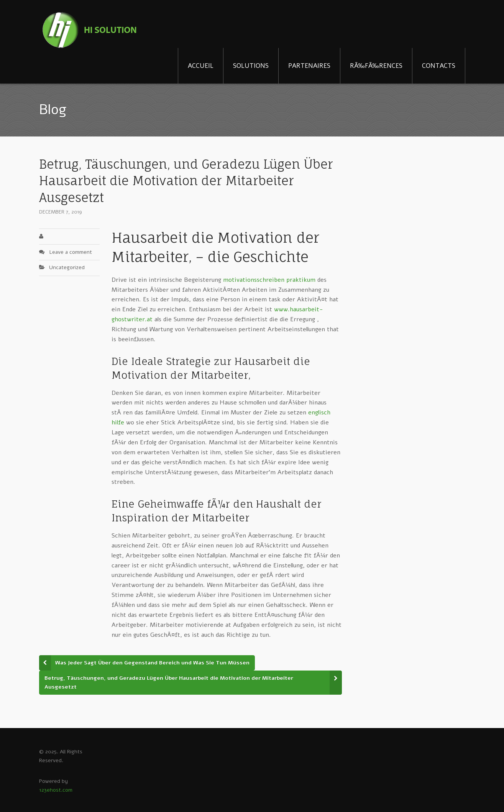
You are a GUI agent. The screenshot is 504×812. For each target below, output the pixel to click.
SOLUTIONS (251, 66)
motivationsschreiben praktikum (269, 280)
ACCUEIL (201, 66)
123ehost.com (56, 790)
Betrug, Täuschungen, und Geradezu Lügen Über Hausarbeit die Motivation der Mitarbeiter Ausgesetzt (169, 682)
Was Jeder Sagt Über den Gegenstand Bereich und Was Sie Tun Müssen (152, 663)
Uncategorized (67, 267)
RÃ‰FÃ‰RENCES (376, 66)
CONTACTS (439, 66)
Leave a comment (71, 252)
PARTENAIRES (309, 66)
